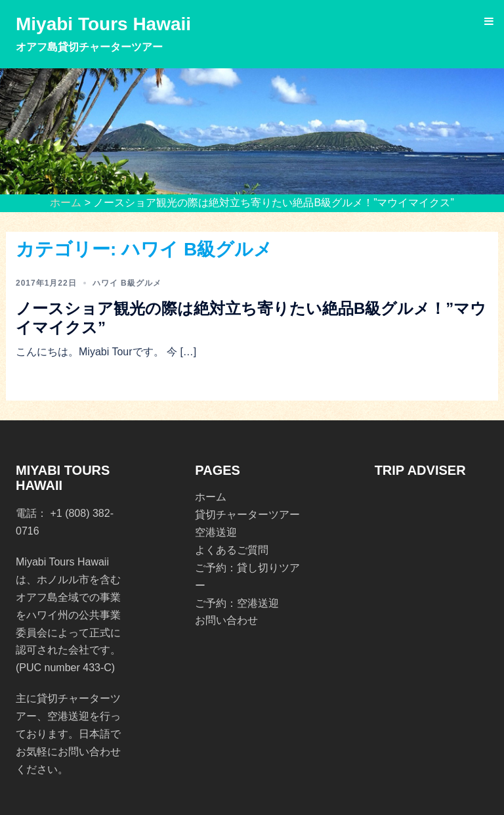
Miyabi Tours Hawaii (103, 24)
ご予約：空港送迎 (237, 603)
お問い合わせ (226, 620)
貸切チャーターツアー (247, 515)
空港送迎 (216, 532)
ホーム (66, 203)
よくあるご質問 (232, 550)
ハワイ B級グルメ (127, 283)
